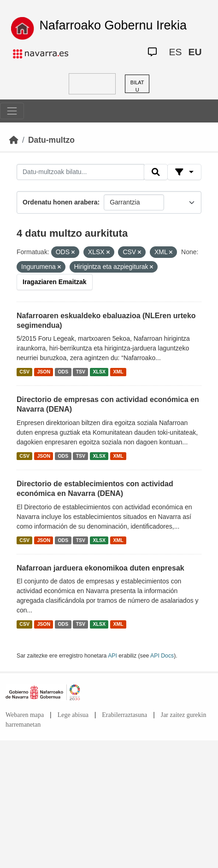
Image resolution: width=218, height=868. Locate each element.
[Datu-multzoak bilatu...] (80, 172)
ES (175, 52)
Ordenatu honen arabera (60, 202)
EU (195, 52)
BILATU (137, 86)
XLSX (99, 372)
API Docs (162, 656)
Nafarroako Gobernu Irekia (113, 25)
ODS (63, 372)
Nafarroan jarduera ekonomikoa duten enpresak (100, 568)
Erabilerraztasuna (124, 715)
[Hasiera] (14, 140)
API (112, 656)
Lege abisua (73, 715)
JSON (44, 372)
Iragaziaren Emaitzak (55, 282)
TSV (81, 372)
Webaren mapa (25, 715)
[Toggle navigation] (12, 111)
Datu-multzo (51, 140)
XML (118, 372)
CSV (24, 372)
